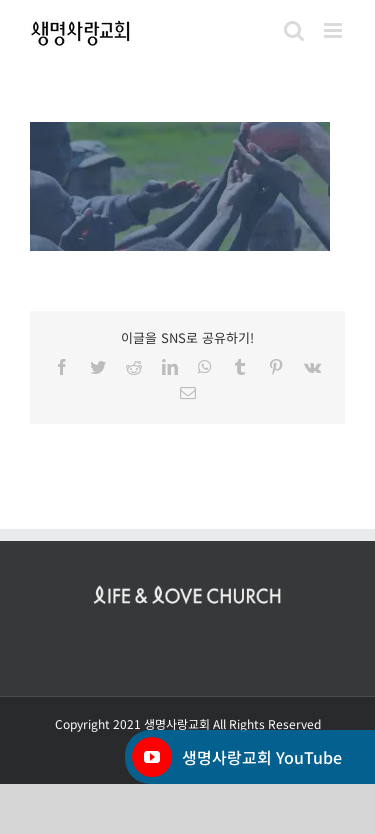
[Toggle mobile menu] (334, 30)
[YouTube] (152, 757)
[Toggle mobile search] (294, 30)
